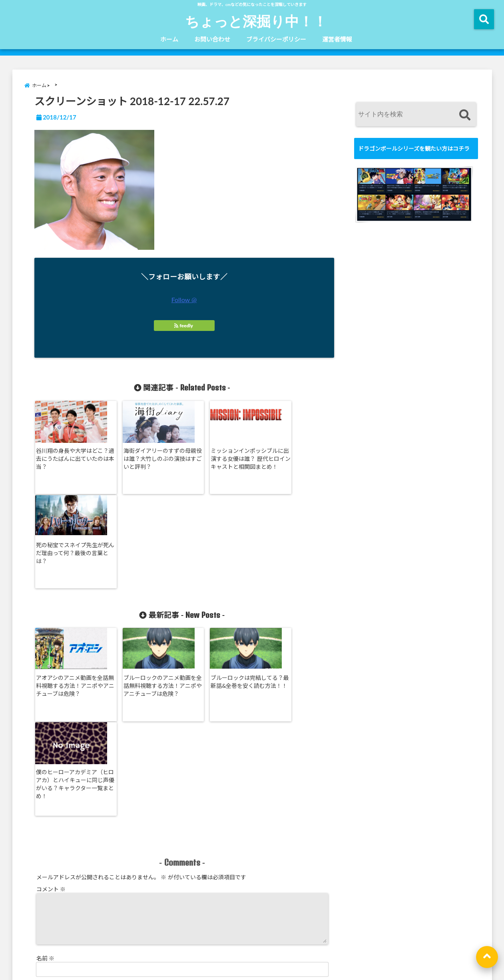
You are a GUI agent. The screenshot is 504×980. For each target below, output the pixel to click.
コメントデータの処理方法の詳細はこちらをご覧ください (105, 898)
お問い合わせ (212, 39)
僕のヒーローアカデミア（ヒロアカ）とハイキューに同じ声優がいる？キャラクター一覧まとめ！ (295, 597)
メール (48, 809)
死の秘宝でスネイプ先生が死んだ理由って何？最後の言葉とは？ (295, 458)
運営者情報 (337, 39)
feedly (184, 326)
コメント (51, 704)
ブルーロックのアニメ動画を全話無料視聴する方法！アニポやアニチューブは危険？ (145, 597)
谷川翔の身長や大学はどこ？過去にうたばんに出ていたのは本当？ (70, 458)
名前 (46, 783)
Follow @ (184, 300)
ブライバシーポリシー (276, 39)
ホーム (169, 39)
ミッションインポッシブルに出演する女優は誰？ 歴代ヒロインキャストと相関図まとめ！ (220, 462)
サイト (45, 835)
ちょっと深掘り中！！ (256, 21)
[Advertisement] (414, 474)
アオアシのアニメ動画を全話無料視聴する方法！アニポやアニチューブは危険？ (70, 593)
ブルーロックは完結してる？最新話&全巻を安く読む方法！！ (219, 593)
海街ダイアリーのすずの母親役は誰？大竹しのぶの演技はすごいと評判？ (145, 458)
